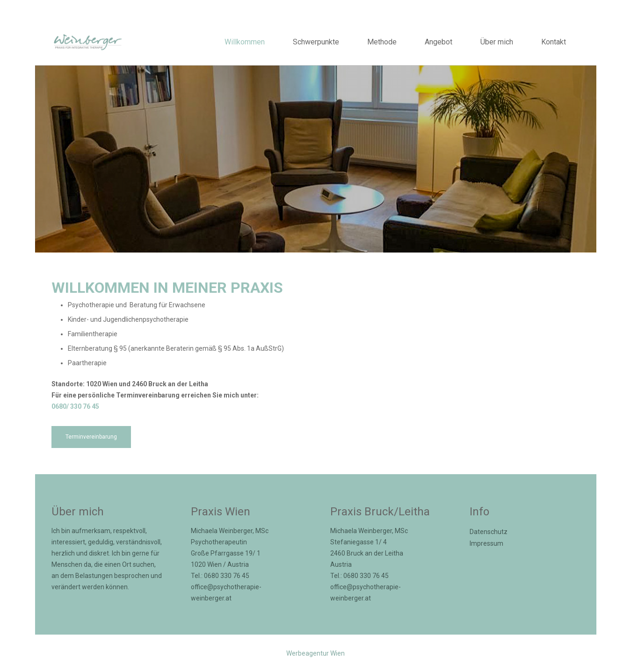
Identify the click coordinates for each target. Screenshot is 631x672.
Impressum (486, 543)
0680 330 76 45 (227, 576)
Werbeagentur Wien (315, 653)
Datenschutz (489, 532)
